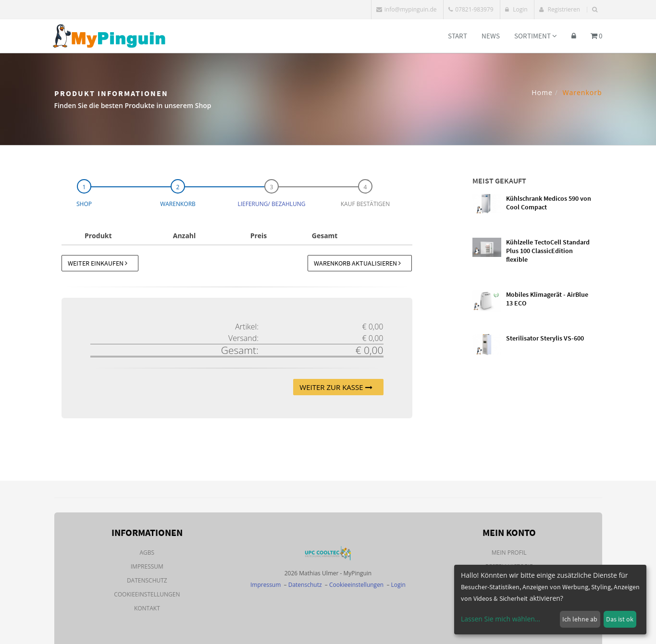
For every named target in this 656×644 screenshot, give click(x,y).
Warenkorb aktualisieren (357, 263)
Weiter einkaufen (98, 263)
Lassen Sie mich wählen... (501, 619)
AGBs (147, 553)
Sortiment (536, 36)
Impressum (147, 566)
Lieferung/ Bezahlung (271, 204)
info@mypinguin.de (407, 9)
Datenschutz (147, 580)
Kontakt (147, 608)
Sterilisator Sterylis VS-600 (545, 338)
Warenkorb (178, 204)
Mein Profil (509, 553)
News (491, 36)
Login (516, 9)
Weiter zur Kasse (336, 387)
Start (458, 36)
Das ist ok (620, 619)
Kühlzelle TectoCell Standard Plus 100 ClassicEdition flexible (548, 251)
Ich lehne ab (580, 619)
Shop (84, 204)
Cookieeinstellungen (147, 594)
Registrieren (559, 9)
